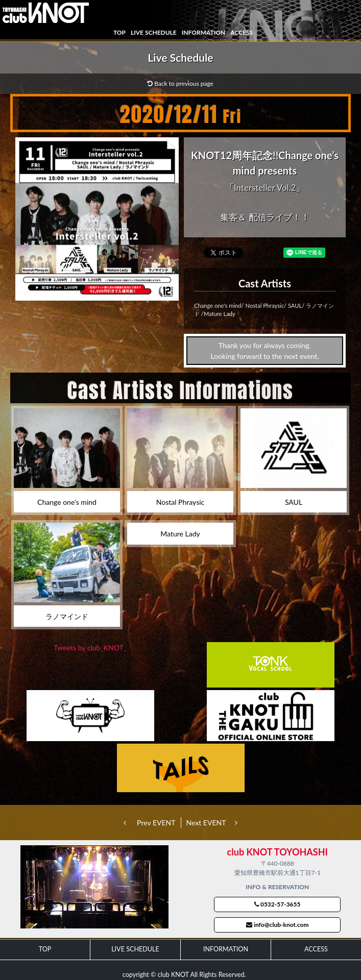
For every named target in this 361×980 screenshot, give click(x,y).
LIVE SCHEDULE (154, 32)
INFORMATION (203, 32)
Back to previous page (180, 83)
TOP (119, 32)
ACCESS (242, 32)
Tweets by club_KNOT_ (90, 647)
